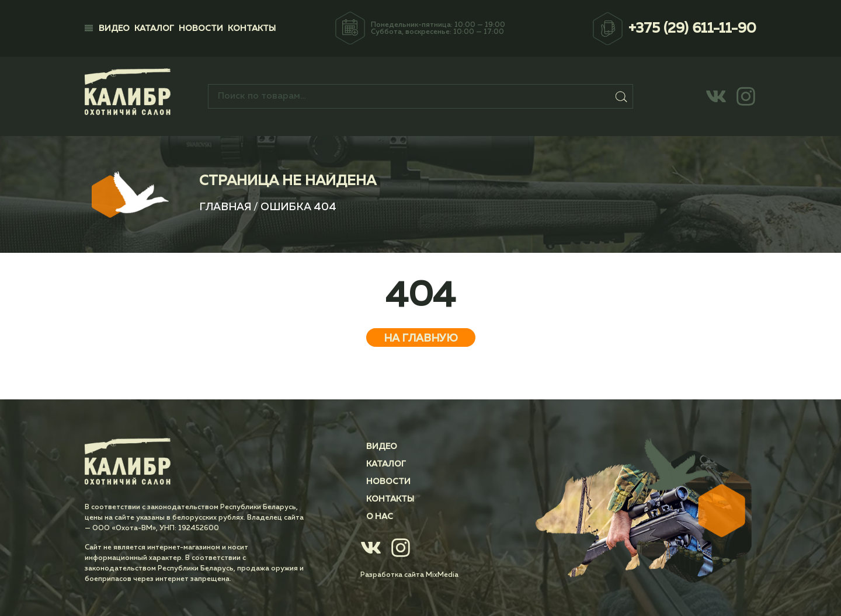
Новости (201, 29)
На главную (421, 339)
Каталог (154, 29)
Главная (225, 207)
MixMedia (442, 575)
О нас (380, 517)
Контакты (252, 29)
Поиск (622, 96)
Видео (114, 29)
